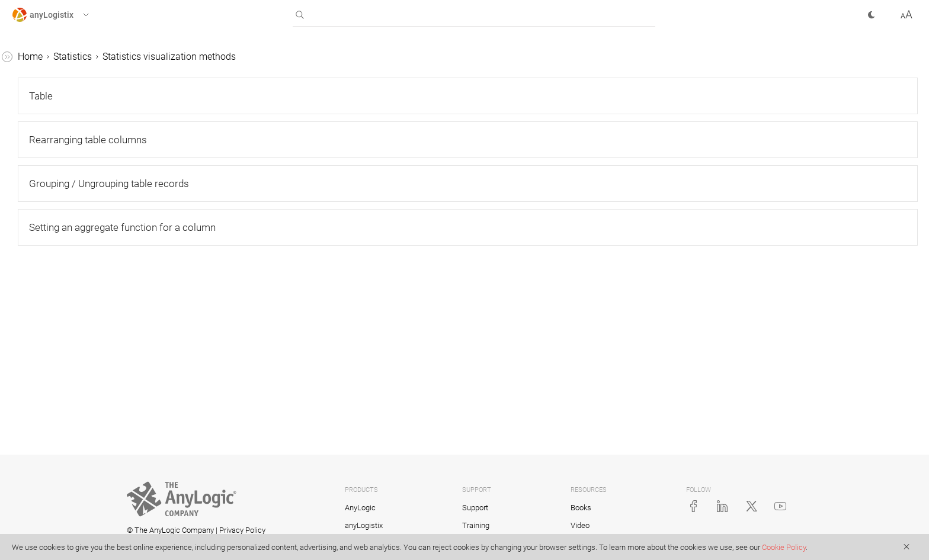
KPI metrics (46, 509)
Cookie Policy (784, 547)
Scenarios (32, 80)
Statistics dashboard (65, 487)
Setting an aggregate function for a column (89, 396)
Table (45, 268)
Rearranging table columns (81, 321)
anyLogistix (36, 57)
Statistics (31, 125)
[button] (61, 15)
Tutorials (30, 532)
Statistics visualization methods (70, 238)
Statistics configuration (71, 207)
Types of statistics (60, 147)
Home (208, 57)
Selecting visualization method (80, 457)
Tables (26, 102)
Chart (44, 427)
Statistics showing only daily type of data (82, 177)
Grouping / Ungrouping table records (92, 358)
